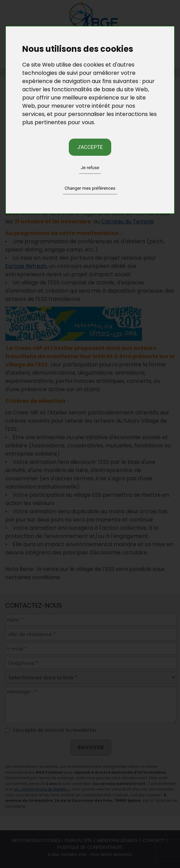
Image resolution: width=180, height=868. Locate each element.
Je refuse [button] (90, 168)
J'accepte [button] (90, 147)
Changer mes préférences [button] (90, 188)
